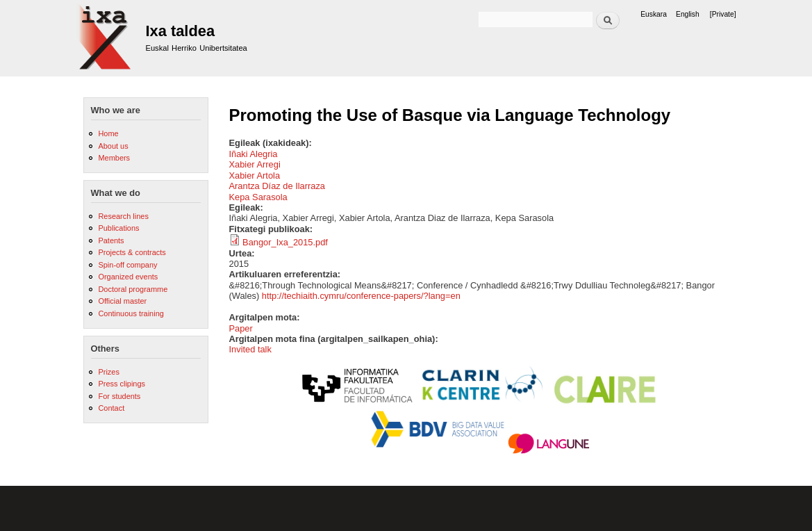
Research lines (123, 216)
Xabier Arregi (255, 164)
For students (119, 396)
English (688, 14)
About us (113, 146)
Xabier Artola (255, 175)
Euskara (654, 14)
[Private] (723, 14)
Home (108, 133)
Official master (122, 301)
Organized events (128, 277)
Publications (118, 228)
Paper (241, 328)
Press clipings (122, 384)
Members (114, 158)
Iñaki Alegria (254, 154)
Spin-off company (127, 265)
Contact (111, 408)
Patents (111, 240)
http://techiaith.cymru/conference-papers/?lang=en (361, 296)
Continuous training (131, 313)
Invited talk (250, 349)
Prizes (108, 372)
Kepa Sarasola (258, 197)
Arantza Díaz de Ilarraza (277, 186)
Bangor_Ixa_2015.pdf (285, 242)
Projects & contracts (132, 252)
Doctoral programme (133, 289)
